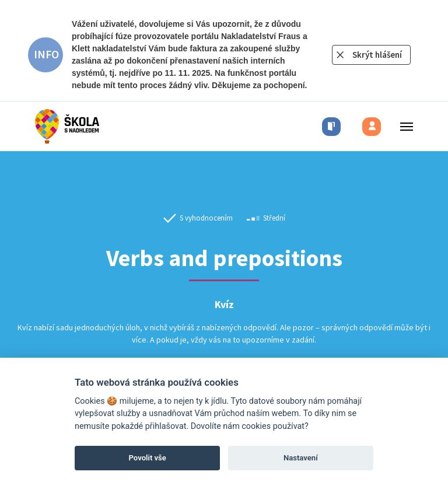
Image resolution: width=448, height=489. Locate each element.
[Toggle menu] (403, 126)
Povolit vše (148, 458)
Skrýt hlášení (377, 55)
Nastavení (301, 458)
